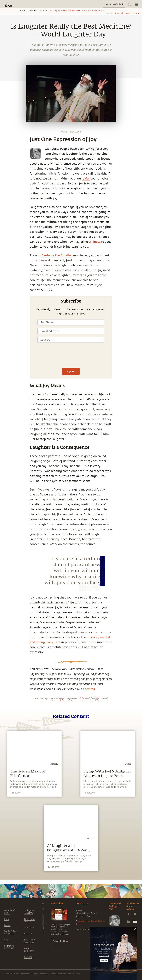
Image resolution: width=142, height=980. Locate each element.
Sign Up (71, 371)
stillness (95, 242)
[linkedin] (5, 335)
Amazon (90, 689)
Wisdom (33, 11)
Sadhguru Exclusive (9, 947)
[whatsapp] (6, 315)
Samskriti (29, 928)
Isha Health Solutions (30, 941)
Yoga (7, 940)
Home (22, 11)
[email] (5, 342)
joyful (86, 179)
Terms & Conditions (58, 974)
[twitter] (5, 328)
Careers (28, 957)
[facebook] (6, 322)
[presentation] (71, 356)
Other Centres (83, 930)
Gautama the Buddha (56, 255)
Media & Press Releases (11, 932)
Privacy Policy (74, 974)
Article (43, 11)
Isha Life (28, 934)
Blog (6, 919)
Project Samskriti (29, 950)
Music (7, 925)
